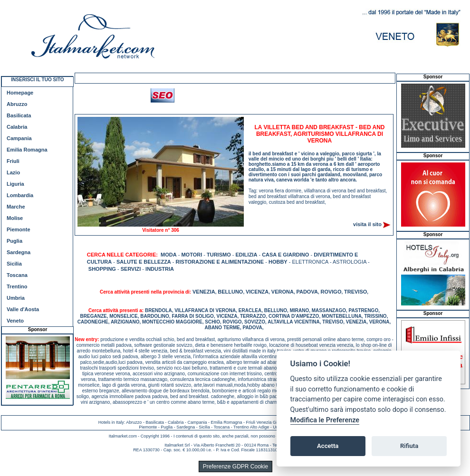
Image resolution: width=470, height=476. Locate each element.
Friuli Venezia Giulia (265, 422)
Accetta (328, 446)
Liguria (15, 184)
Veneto (15, 321)
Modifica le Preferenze (325, 420)
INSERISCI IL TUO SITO (37, 80)
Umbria (16, 298)
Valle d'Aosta (23, 309)
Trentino (17, 286)
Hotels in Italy (111, 422)
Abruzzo (17, 104)
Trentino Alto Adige (251, 427)
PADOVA (307, 292)
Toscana (17, 275)
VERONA (283, 292)
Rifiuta (409, 446)
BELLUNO (230, 292)
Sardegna (19, 252)
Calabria (17, 127)
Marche (16, 207)
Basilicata (19, 115)
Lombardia (20, 195)
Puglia (14, 241)
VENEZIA (204, 292)
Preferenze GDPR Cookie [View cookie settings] (235, 466)
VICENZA (257, 292)
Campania (19, 138)
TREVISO (355, 292)
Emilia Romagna (27, 150)
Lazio (13, 172)
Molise (15, 218)
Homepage (20, 93)
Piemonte (19, 229)
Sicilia (14, 264)
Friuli (13, 161)
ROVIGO (331, 292)
